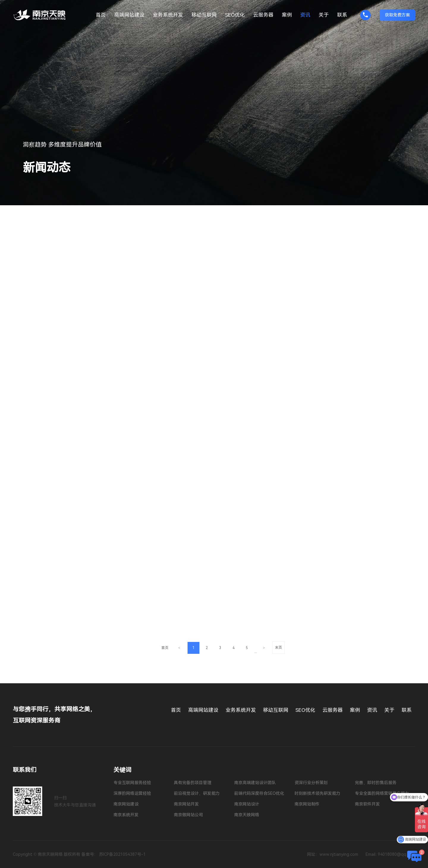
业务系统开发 (168, 15)
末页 (278, 648)
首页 (101, 15)
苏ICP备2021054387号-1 (122, 854)
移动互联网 (204, 15)
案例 (287, 15)
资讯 (305, 15)
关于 (324, 15)
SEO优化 (235, 15)
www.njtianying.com (339, 854)
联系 (342, 15)
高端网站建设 (129, 15)
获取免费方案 (397, 15)
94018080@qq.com (396, 854)
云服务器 (263, 15)
